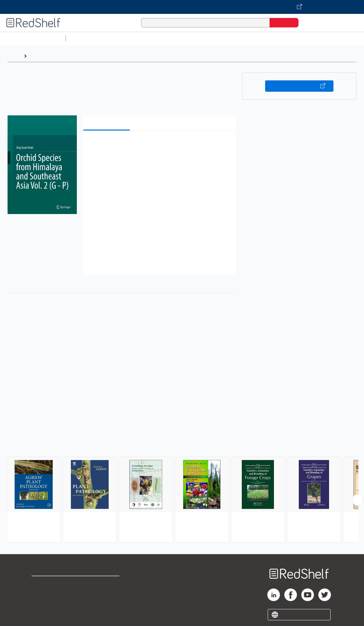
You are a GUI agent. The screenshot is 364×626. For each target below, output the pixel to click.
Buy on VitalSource (299, 86)
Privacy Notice (49, 604)
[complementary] (182, 488)
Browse (39, 56)
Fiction (356, 38)
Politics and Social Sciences (310, 38)
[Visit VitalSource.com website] (182, 7)
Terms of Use (107, 584)
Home (14, 56)
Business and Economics (244, 38)
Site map (42, 614)
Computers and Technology (180, 38)
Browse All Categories (33, 38)
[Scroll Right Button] (358, 500)
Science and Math (123, 38)
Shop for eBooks (52, 584)
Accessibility (105, 604)
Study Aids (85, 38)
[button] (161, 145)
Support (41, 594)
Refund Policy (106, 594)
